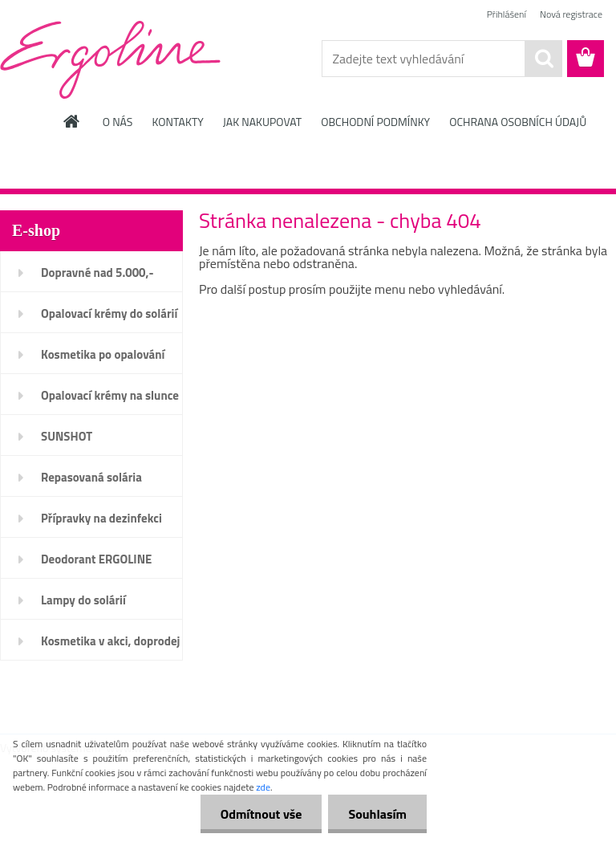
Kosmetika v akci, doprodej (111, 641)
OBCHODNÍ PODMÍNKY (375, 122)
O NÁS (118, 122)
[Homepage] (72, 121)
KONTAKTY (177, 122)
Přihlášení (507, 14)
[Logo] (110, 59)
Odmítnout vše (261, 814)
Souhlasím (377, 814)
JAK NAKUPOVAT (262, 122)
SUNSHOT (67, 436)
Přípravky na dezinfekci (101, 518)
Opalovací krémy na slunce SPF (110, 401)
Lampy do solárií (83, 600)
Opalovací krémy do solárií (109, 313)
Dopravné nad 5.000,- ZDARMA (97, 278)
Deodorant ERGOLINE (96, 559)
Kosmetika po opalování (103, 354)
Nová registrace (571, 14)
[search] (544, 59)
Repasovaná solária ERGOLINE (91, 482)
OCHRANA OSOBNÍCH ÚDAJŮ (518, 122)
